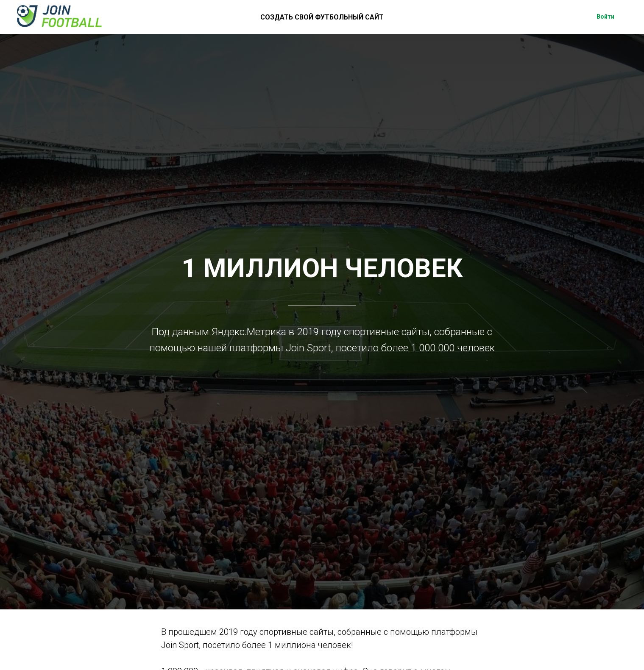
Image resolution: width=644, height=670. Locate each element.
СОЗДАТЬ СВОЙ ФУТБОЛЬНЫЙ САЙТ (322, 17)
